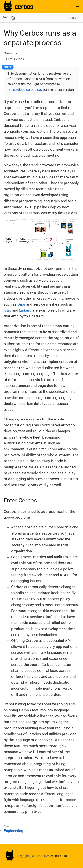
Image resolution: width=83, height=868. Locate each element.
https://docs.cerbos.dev (25, 90)
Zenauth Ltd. (59, 856)
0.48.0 (72, 18)
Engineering (14, 831)
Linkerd (25, 310)
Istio (7, 310)
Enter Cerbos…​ (16, 59)
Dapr (21, 304)
